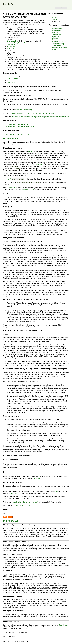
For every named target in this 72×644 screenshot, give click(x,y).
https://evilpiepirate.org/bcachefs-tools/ (17, 134)
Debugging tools (11, 138)
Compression (12, 45)
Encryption (56, 32)
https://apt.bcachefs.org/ (24, 110)
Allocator (56, 38)
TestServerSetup (58, 44)
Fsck (54, 40)
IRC (20, 497)
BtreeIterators (57, 29)
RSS (5, 517)
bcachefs (16, 505)
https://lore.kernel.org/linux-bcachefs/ (25, 502)
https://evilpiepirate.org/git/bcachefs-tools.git (19, 126)
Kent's (16, 179)
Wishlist (55, 19)
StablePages (57, 45)
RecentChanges (61, 8)
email (56, 491)
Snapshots (56, 36)
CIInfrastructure (58, 42)
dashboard (40, 164)
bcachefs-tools (25, 505)
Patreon (6, 488)
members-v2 (10, 521)
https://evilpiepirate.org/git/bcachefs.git (17, 124)
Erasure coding (12, 41)
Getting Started (12, 79)
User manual (12, 77)
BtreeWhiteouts (58, 31)
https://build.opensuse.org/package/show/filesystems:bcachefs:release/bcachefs (41, 117)
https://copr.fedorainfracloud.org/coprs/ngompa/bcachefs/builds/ (31, 113)
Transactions (57, 34)
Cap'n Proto (63, 625)
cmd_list (37, 478)
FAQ (9, 81)
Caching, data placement (16, 43)
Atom (10, 517)
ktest (30, 152)
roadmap (14, 493)
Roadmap (56, 17)
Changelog (11, 82)
